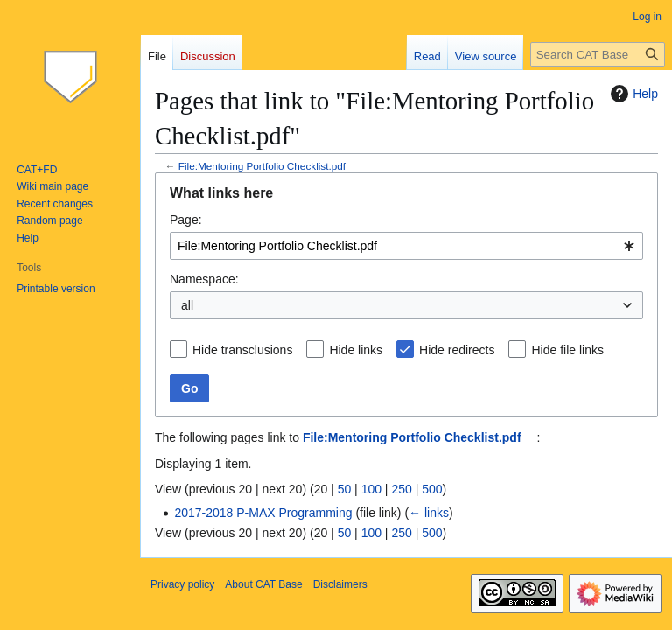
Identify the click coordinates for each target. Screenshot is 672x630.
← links (429, 513)
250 (401, 489)
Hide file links (567, 350)
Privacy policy (182, 584)
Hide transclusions (242, 350)
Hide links (356, 350)
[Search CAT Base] (598, 55)
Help (632, 94)
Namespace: (204, 279)
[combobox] (406, 246)
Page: (186, 220)
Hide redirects (457, 350)
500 (432, 489)
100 (371, 489)
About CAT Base (263, 584)
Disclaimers (340, 584)
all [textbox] (187, 305)
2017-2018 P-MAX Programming (263, 513)
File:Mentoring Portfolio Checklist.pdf (262, 166)
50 (345, 489)
